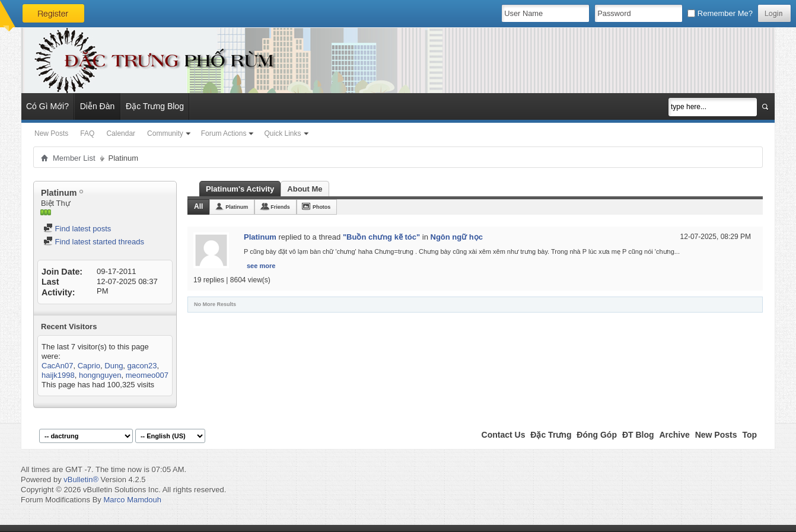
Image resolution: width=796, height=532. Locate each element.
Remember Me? (720, 13)
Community (165, 133)
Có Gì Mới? (47, 106)
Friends (280, 207)
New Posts (51, 133)
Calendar (121, 133)
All (198, 206)
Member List (74, 158)
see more (261, 266)
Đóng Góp (597, 435)
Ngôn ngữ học (457, 237)
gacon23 (142, 366)
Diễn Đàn (98, 106)
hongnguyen (100, 375)
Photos (322, 207)
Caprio (89, 366)
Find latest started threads (94, 242)
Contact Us (504, 435)
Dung (114, 366)
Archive (674, 435)
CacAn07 (57, 366)
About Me (305, 189)
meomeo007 (147, 375)
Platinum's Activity (240, 189)
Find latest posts (77, 229)
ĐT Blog (638, 435)
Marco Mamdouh (132, 500)
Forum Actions (224, 133)
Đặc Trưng (551, 435)
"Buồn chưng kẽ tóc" (381, 237)
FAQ (87, 133)
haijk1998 (58, 375)
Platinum (237, 207)
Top (749, 435)
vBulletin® (81, 480)
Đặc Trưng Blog (155, 106)
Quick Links (282, 133)
